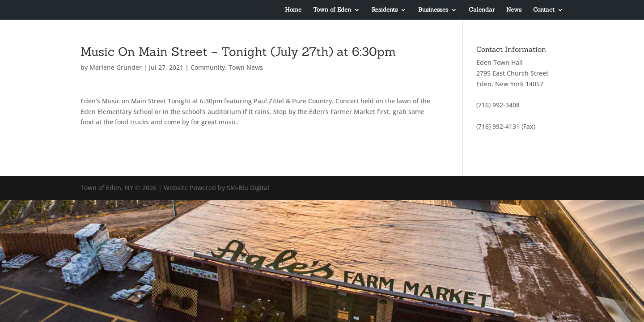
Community (208, 67)
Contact (544, 10)
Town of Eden (332, 10)
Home (293, 10)
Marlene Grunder (116, 67)
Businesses (433, 10)
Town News (246, 67)
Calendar (482, 10)
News (514, 10)
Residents (385, 10)
